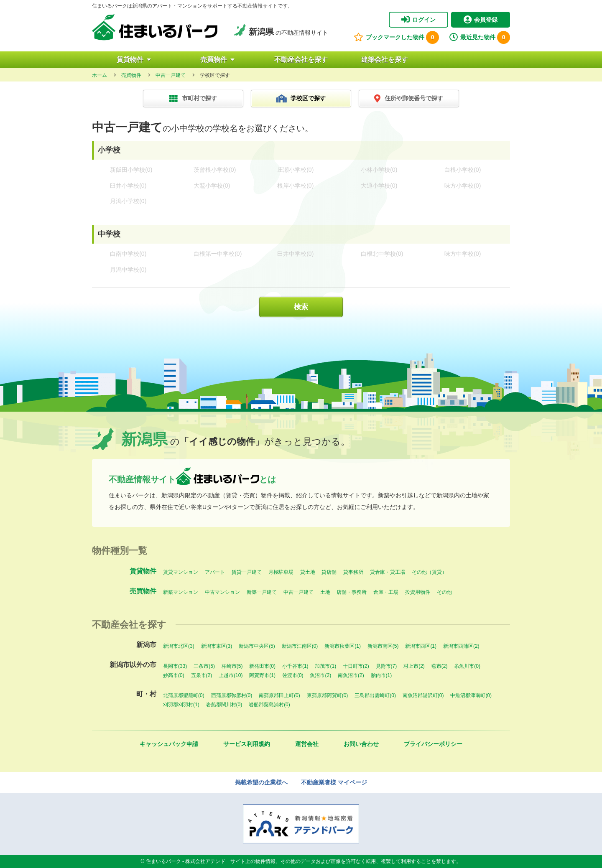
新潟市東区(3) (217, 646)
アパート (215, 572)
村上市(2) (414, 666)
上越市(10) (231, 675)
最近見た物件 (480, 37)
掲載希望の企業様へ (261, 782)
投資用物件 (418, 592)
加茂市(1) (325, 666)
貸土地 (308, 572)
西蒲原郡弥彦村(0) (232, 695)
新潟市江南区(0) (300, 646)
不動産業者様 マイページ (334, 782)
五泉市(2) (202, 675)
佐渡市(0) (293, 675)
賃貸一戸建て (247, 572)
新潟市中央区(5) (257, 646)
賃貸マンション (181, 572)
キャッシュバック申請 (169, 744)
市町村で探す (193, 99)
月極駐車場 (281, 572)
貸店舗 (329, 572)
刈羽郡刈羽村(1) (181, 705)
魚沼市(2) (320, 675)
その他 (444, 592)
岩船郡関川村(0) (224, 705)
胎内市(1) (381, 675)
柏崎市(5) (232, 666)
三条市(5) (204, 666)
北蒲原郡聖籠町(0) (184, 695)
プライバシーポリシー (433, 744)
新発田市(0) (262, 666)
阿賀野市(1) (262, 675)
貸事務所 (353, 572)
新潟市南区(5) (383, 646)
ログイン (418, 20)
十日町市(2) (356, 666)
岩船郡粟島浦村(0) (269, 705)
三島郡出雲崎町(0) (375, 695)
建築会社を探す (385, 60)
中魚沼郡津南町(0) (471, 695)
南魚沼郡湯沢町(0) (423, 695)
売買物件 (217, 60)
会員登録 (481, 20)
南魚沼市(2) (351, 675)
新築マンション (181, 592)
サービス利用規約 (247, 744)
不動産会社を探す (301, 60)
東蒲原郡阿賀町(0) (328, 695)
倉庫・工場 (386, 592)
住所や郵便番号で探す (409, 99)
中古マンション (222, 592)
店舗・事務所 (352, 592)
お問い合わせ (361, 744)
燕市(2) (440, 666)
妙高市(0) (174, 675)
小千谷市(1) (295, 666)
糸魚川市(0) (467, 666)
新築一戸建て (262, 592)
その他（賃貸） (429, 572)
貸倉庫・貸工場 (388, 572)
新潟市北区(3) (179, 646)
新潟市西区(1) (421, 646)
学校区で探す (301, 99)
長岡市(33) (175, 666)
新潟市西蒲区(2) (461, 646)
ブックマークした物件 (396, 37)
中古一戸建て (298, 592)
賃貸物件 (134, 60)
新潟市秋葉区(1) (343, 646)
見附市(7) (386, 666)
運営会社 (307, 744)
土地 (325, 592)
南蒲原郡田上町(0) (279, 695)
